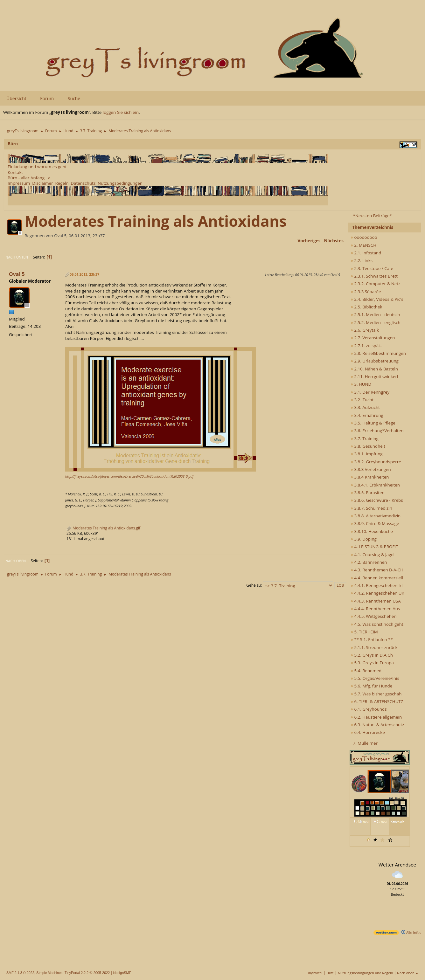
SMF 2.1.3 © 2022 (20, 973)
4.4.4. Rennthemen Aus (375, 609)
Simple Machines (49, 973)
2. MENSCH (363, 245)
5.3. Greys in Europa (372, 663)
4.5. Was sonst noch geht (377, 624)
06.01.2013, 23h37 (84, 274)
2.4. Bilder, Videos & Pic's (377, 299)
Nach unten (17, 257)
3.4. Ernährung (367, 415)
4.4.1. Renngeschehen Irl (376, 585)
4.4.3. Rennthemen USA (376, 601)
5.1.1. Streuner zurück (374, 647)
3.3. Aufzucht (365, 407)
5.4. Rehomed (366, 671)
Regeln (62, 183)
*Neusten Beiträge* (372, 216)
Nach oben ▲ (408, 973)
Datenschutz (83, 183)
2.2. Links (362, 260)
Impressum (19, 183)
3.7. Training (365, 438)
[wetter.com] (386, 934)
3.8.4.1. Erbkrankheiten (375, 485)
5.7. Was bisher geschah (376, 694)
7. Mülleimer (365, 743)
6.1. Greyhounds (369, 709)
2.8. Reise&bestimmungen (378, 353)
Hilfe (330, 973)
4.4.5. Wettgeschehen (374, 616)
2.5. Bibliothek (366, 307)
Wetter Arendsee (397, 865)
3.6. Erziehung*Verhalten (377, 431)
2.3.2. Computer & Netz (375, 284)
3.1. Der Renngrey (370, 392)
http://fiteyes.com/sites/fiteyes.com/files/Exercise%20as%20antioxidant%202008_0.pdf (129, 476)
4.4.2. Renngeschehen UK (377, 593)
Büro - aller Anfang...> (29, 178)
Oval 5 (17, 274)
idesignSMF (122, 973)
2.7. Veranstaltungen (373, 338)
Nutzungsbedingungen (120, 183)
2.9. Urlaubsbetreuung (375, 361)
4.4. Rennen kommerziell (377, 578)
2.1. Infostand (366, 253)
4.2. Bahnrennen (369, 562)
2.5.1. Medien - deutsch (375, 314)
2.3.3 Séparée (366, 292)
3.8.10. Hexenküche (372, 531)
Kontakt (15, 172)
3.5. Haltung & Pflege (373, 423)
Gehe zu (254, 585)
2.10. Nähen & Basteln (374, 369)
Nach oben (16, 561)
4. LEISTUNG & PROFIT (374, 547)
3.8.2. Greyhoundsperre (376, 462)
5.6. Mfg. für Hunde (371, 686)
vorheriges (309, 241)
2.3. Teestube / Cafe (372, 268)
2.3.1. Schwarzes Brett (374, 276)
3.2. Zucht (362, 400)
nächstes (334, 241)
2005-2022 (102, 973)
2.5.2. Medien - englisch (376, 322)
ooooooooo (364, 237)
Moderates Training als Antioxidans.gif (103, 528)
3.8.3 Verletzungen (371, 469)
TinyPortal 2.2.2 (77, 973)
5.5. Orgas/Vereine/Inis (375, 678)
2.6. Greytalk (365, 330)
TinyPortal (314, 973)
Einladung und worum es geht (37, 167)
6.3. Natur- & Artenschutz (377, 725)
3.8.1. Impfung (367, 454)
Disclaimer (42, 183)
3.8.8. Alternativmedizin (376, 516)
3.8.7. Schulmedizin (371, 508)
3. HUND (361, 384)
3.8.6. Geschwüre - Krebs (377, 500)
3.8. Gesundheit (368, 446)
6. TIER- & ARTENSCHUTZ (377, 701)
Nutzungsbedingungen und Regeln (365, 973)
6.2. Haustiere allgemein (376, 717)
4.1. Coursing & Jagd (372, 555)
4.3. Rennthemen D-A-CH (377, 570)
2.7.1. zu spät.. (366, 346)
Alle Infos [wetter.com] (411, 932)
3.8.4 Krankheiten (370, 477)
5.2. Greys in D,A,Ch (372, 655)
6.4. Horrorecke (368, 732)
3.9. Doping (364, 539)
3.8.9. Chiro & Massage (375, 523)
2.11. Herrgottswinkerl (374, 376)
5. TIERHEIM (364, 632)
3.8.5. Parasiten (368, 493)
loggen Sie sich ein (121, 112)
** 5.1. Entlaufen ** (372, 639)
